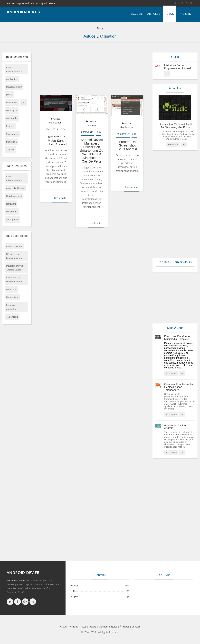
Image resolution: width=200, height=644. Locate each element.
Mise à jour (12, 110)
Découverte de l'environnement (14, 256)
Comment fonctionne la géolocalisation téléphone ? (179, 387)
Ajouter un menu (15, 246)
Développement (14, 87)
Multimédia (12, 118)
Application (12, 79)
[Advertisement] (91, 70)
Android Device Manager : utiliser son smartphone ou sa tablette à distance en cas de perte (92, 151)
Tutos (170, 14)
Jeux (24, 103)
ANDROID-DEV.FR (16, 580)
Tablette (10, 150)
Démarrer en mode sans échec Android (56, 141)
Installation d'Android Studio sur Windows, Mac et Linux (177, 126)
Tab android (12, 317)
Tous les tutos (17, 166)
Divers (9, 95)
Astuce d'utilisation (16, 188)
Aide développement (14, 69)
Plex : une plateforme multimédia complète (177, 338)
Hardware (11, 204)
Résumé (10, 126)
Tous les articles (17, 57)
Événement (12, 103)
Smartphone (12, 134)
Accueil (137, 14)
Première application (12, 307)
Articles (154, 14)
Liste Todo (11, 289)
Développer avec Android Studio (14, 268)
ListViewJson (12, 297)
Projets (185, 14)
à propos (125, 627)
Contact (136, 627)
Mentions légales (108, 627)
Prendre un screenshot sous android (127, 145)
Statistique (11, 142)
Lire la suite (60, 198)
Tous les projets (17, 236)
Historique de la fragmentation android (178, 67)
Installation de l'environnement (14, 279)
